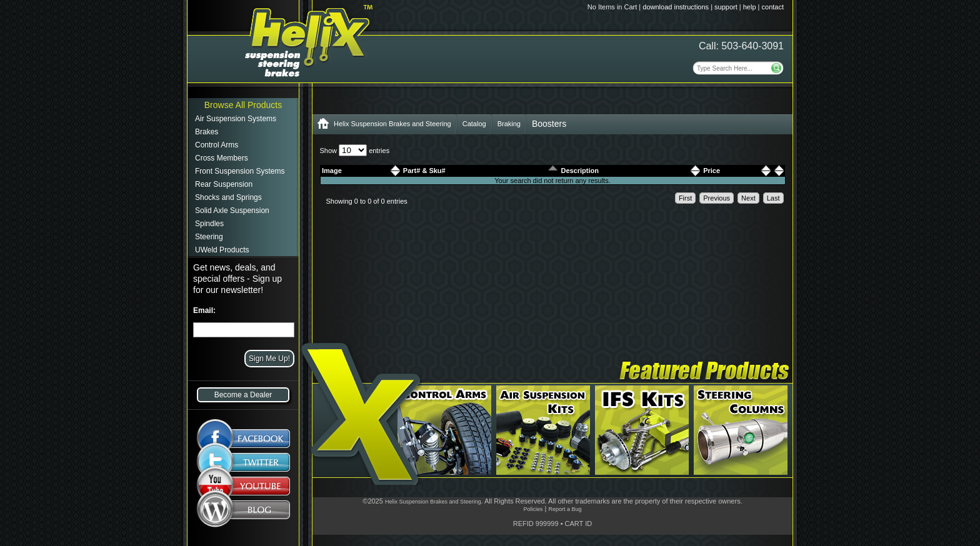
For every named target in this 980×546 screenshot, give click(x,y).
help (750, 7)
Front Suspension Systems (240, 171)
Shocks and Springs (228, 197)
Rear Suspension (224, 184)
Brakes (207, 132)
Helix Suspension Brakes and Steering (392, 124)
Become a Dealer (243, 395)
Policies (533, 509)
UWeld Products (222, 250)
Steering (209, 237)
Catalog (474, 124)
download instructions (676, 7)
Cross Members (222, 158)
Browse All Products (243, 105)
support (726, 7)
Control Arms (217, 145)
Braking (509, 124)
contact (773, 7)
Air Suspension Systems (236, 119)
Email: (204, 310)
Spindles (209, 224)
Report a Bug (565, 509)
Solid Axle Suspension (232, 211)
